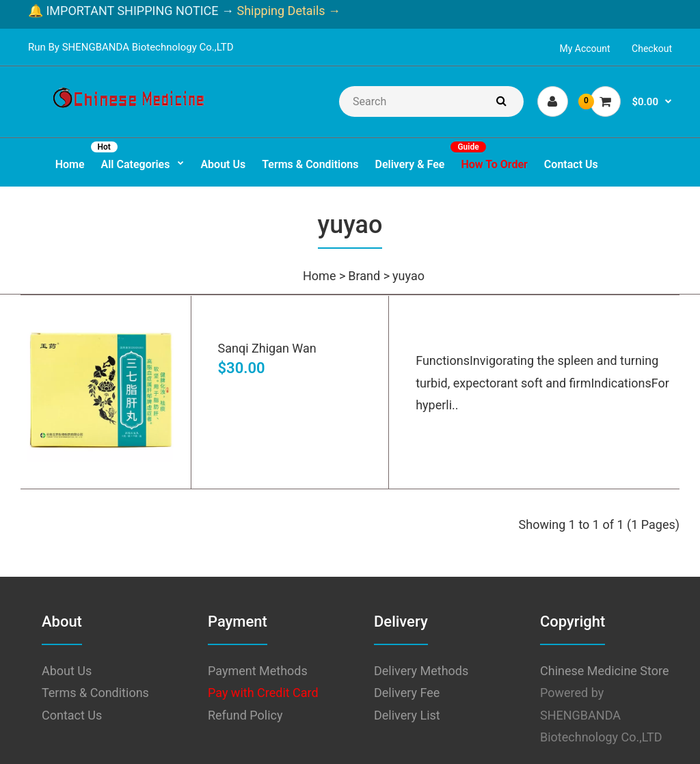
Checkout (652, 49)
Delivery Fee (407, 693)
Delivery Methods (421, 671)
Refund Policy (245, 715)
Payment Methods (258, 671)
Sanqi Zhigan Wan (267, 348)
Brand (364, 276)
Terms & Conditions (95, 693)
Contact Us (72, 715)
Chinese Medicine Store (604, 671)
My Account (585, 49)
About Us (67, 671)
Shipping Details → (287, 11)
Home (319, 276)
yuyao (408, 276)
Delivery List (407, 715)
